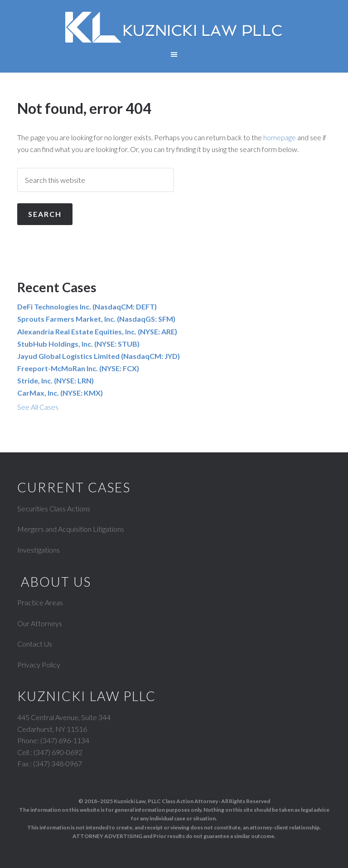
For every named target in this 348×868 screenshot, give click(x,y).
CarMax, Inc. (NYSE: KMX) (60, 393)
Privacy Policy (39, 664)
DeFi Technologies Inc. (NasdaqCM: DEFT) (87, 306)
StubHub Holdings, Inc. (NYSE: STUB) (78, 344)
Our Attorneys (40, 623)
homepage (280, 137)
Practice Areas (40, 602)
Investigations (39, 550)
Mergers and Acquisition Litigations (71, 529)
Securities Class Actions (54, 508)
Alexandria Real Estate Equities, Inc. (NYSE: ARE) (97, 331)
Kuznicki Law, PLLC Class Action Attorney (166, 801)
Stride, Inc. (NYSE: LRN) (56, 380)
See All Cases (38, 407)
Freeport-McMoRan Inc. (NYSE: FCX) (78, 368)
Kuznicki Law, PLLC (174, 27)
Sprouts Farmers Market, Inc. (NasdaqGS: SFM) (96, 319)
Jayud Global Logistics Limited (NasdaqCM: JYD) (99, 356)
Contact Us (35, 644)
